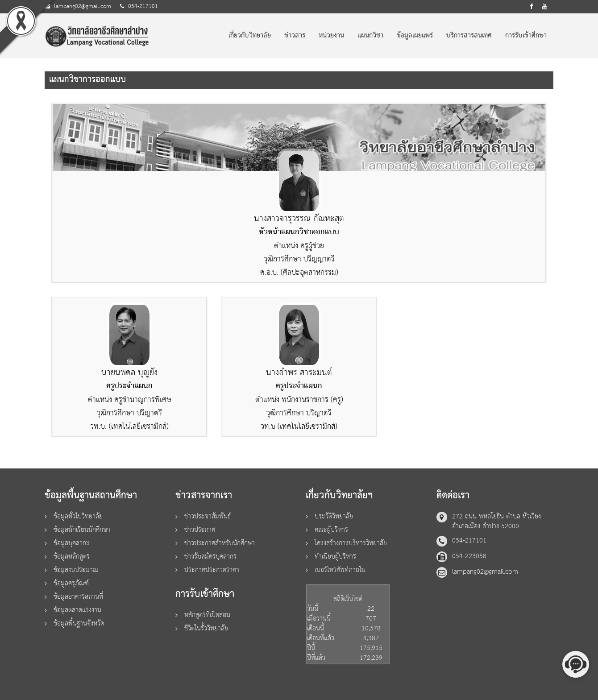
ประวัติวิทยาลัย (334, 516)
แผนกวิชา (370, 36)
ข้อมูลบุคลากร (71, 543)
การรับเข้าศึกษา (526, 36)
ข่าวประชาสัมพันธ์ (208, 516)
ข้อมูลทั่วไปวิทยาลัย (78, 516)
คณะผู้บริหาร (331, 530)
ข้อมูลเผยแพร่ (415, 36)
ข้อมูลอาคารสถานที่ (78, 597)
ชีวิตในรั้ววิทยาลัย (206, 628)
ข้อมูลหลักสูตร (72, 557)
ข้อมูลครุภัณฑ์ (71, 583)
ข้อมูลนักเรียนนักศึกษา (82, 530)
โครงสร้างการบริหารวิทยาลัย (351, 543)
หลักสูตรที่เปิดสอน (207, 615)
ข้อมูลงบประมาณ (76, 570)
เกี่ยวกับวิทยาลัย (250, 36)
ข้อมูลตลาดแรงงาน (77, 610)
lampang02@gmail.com (83, 6)
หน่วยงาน (331, 36)
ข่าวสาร (295, 36)
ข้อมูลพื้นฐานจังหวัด (79, 623)
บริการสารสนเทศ (469, 36)
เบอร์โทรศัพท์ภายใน (340, 570)
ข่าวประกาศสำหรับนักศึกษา (220, 543)
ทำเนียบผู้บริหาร (335, 557)
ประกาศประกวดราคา (212, 570)
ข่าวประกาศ (200, 530)
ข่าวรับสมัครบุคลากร (210, 557)
